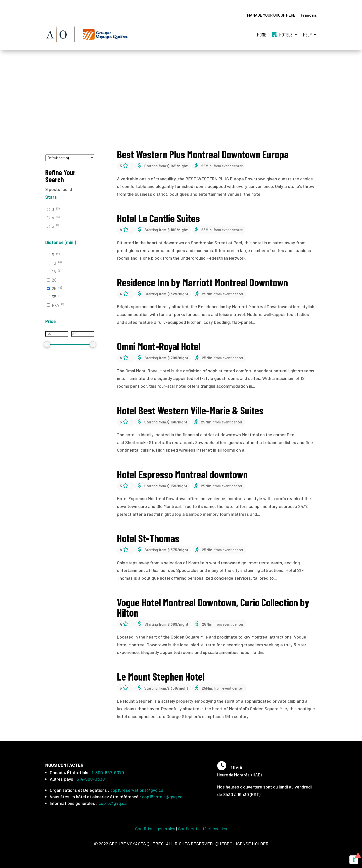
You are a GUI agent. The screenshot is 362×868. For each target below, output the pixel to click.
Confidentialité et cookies (202, 828)
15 (54, 271)
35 (54, 297)
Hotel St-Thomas (148, 538)
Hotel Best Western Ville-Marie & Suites (190, 410)
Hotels (282, 34)
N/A (55, 305)
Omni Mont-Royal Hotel (159, 346)
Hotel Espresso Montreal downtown (182, 474)
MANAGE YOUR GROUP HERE (271, 15)
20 (54, 280)
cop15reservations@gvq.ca (137, 790)
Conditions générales (155, 828)
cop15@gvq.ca (113, 803)
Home (262, 34)
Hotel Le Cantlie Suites (158, 218)
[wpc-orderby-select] (70, 158)
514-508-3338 (91, 779)
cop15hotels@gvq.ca (162, 797)
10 (54, 263)
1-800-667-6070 (108, 772)
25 (54, 288)
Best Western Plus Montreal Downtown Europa (203, 154)
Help (307, 34)
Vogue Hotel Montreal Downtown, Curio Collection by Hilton (213, 607)
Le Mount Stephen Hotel (161, 676)
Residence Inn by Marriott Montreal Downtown (202, 282)
